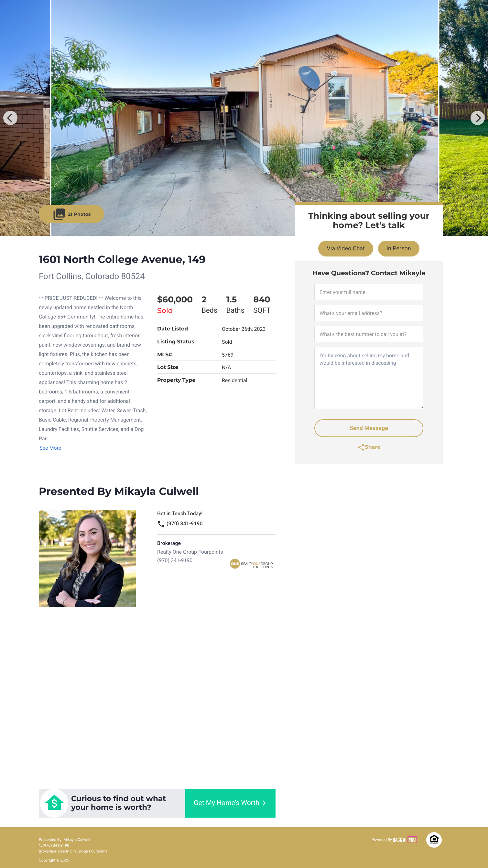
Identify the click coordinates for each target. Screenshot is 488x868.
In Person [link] (399, 249)
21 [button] (71, 214)
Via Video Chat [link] (346, 249)
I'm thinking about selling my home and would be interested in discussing (369, 378)
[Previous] (10, 118)
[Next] (478, 118)
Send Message (369, 428)
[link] (157, 803)
